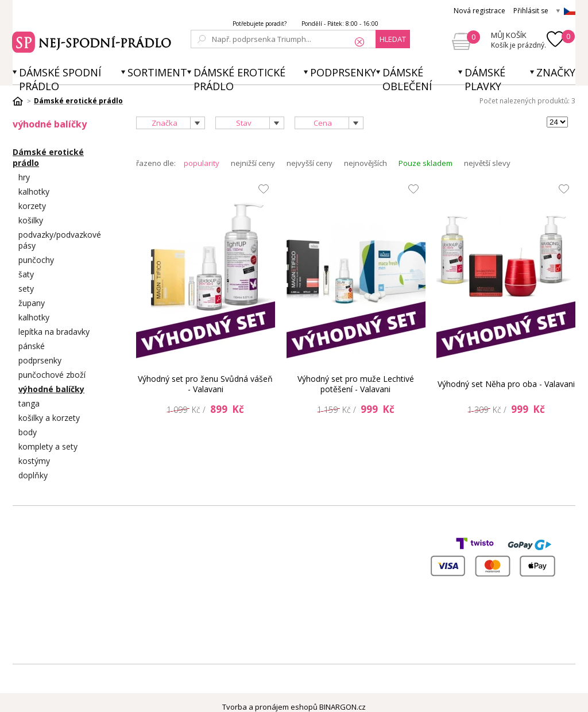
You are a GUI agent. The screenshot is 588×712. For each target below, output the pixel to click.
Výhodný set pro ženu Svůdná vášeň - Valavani (205, 384)
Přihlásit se (531, 11)
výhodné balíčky (51, 389)
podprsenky (40, 360)
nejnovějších (365, 163)
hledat (393, 39)
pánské (32, 346)
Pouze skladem (425, 163)
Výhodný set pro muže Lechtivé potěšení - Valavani (356, 384)
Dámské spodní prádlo (60, 79)
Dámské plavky (485, 79)
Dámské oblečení (407, 79)
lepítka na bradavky (54, 332)
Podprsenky (343, 72)
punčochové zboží (52, 375)
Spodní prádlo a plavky (93, 41)
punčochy (36, 260)
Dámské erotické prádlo (239, 79)
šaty (26, 274)
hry (24, 177)
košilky (31, 220)
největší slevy (487, 163)
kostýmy (34, 461)
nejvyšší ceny (310, 163)
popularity (202, 163)
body (28, 432)
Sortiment (157, 72)
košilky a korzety (49, 418)
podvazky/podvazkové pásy (60, 240)
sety (26, 289)
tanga (29, 403)
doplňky (33, 475)
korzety (32, 206)
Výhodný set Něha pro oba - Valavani (506, 384)
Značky (556, 72)
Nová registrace (479, 11)
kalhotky (34, 191)
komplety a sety (48, 446)
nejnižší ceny (253, 163)
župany (32, 303)
